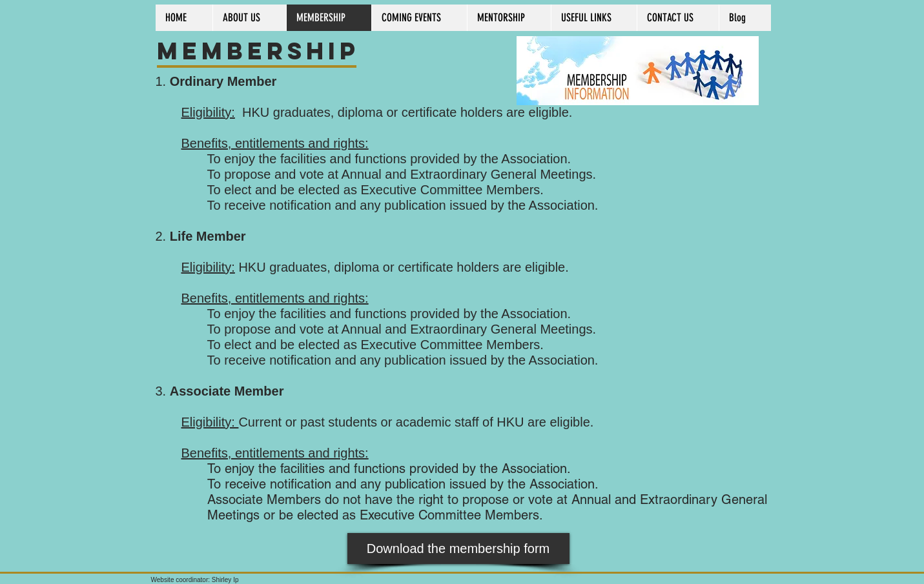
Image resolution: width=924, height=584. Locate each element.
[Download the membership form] (458, 549)
